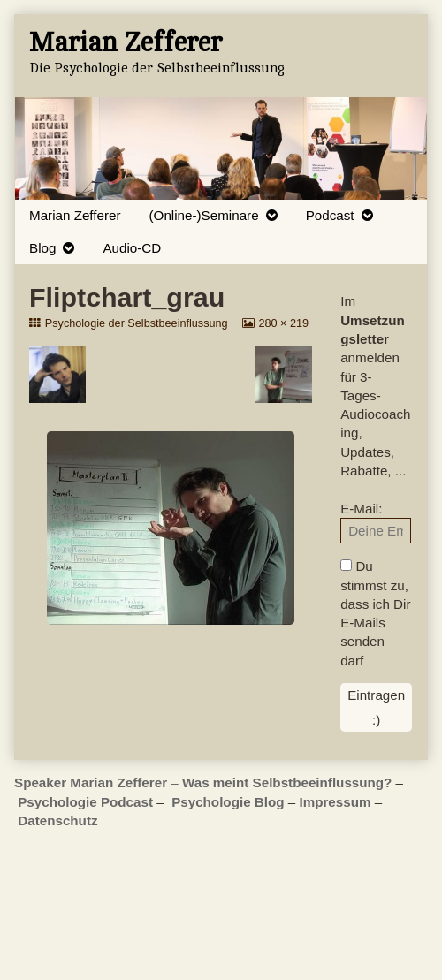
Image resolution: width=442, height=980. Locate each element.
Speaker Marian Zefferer (92, 782)
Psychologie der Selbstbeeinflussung (136, 323)
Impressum (335, 802)
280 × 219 (283, 323)
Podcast (330, 215)
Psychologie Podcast (85, 802)
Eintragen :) (376, 707)
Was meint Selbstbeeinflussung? (287, 782)
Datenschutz (57, 820)
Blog (42, 248)
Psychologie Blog (228, 802)
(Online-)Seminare (204, 215)
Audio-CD (132, 248)
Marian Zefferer (75, 215)
